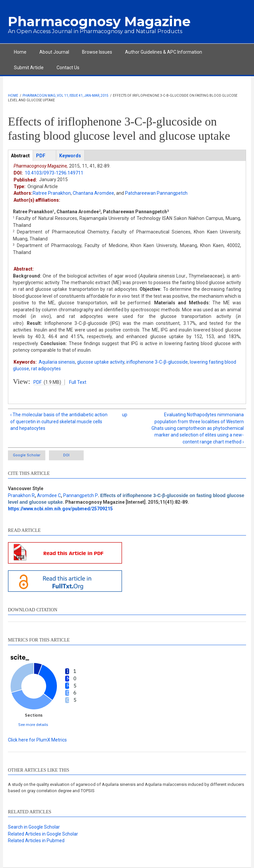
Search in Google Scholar (34, 827)
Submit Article (29, 68)
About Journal (54, 52)
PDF (38, 382)
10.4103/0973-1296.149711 (54, 173)
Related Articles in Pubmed (36, 841)
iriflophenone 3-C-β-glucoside (157, 362)
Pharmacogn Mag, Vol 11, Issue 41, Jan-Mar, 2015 (65, 96)
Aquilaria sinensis (57, 362)
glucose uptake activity (101, 362)
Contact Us (68, 68)
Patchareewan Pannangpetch (156, 193)
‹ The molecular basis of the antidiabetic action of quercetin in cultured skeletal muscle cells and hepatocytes (59, 421)
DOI (66, 455)
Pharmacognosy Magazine (99, 21)
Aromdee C (49, 495)
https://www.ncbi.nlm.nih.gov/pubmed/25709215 (60, 509)
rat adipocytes (46, 369)
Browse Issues (97, 52)
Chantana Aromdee (93, 193)
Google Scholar (27, 455)
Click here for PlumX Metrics (37, 740)
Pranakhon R (21, 495)
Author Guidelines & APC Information (164, 52)
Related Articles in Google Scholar (43, 834)
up (125, 415)
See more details (33, 724)
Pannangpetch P (81, 495)
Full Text (78, 382)
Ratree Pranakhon (52, 193)
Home (20, 52)
